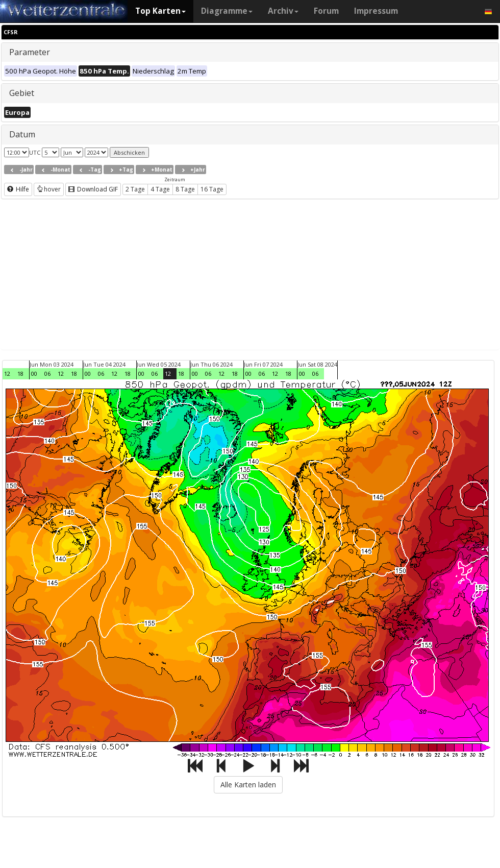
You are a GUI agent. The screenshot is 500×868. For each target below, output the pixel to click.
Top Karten (160, 11)
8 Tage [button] (185, 189)
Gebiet (22, 93)
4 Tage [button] (160, 189)
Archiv (283, 11)
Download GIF (93, 189)
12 (7, 373)
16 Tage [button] (212, 189)
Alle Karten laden (248, 785)
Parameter (30, 52)
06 (47, 373)
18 (20, 373)
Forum (326, 11)
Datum (22, 134)
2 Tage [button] (135, 189)
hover (49, 189)
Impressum (376, 11)
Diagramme (227, 11)
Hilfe (18, 189)
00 (34, 373)
